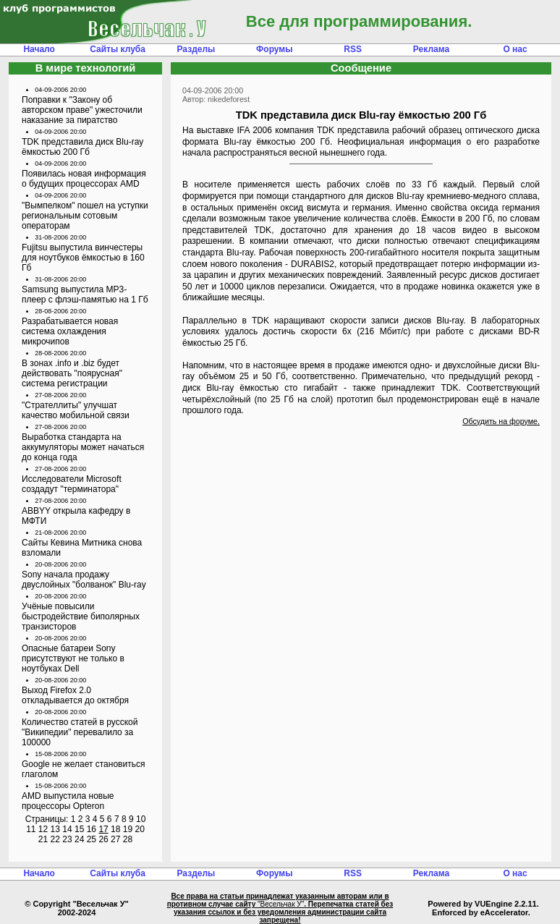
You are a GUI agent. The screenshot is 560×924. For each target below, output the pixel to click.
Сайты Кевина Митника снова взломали (82, 548)
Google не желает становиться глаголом (83, 769)
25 (92, 839)
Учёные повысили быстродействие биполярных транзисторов (81, 616)
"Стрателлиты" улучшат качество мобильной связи (76, 410)
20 (139, 829)
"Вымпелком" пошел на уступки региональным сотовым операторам (85, 216)
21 (43, 839)
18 (115, 829)
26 (103, 839)
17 (103, 829)
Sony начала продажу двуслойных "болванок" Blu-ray (84, 580)
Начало (39, 49)
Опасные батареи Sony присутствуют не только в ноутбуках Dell (73, 658)
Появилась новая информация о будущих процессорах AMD (84, 179)
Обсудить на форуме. (501, 421)
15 (79, 829)
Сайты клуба (118, 49)
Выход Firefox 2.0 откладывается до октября (75, 695)
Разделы (196, 49)
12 (43, 829)
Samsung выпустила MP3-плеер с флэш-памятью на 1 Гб (85, 294)
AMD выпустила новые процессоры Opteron (68, 801)
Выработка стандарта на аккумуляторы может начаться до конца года (83, 447)
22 (55, 839)
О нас (515, 49)
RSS (353, 49)
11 (31, 829)
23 (67, 839)
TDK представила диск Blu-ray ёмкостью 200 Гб (82, 147)
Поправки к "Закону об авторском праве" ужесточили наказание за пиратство (82, 110)
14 (67, 829)
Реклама (431, 49)
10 (141, 819)
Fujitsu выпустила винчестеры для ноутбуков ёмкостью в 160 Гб (83, 258)
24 (79, 839)
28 (128, 839)
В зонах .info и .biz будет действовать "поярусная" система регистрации (72, 373)
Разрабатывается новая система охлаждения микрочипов (70, 331)
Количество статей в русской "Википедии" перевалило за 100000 (80, 732)
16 (92, 829)
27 (115, 839)
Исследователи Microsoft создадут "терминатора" (72, 484)
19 (128, 829)
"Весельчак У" (281, 904)
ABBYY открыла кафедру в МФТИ (76, 516)
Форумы (274, 49)
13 (55, 829)
